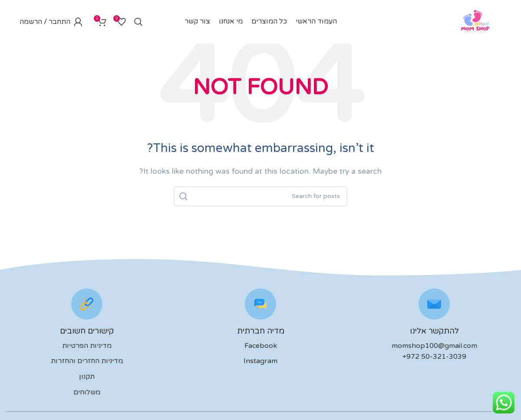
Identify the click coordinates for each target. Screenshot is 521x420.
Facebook (261, 346)
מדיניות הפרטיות (87, 346)
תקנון (87, 377)
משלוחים (87, 392)
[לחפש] (138, 22)
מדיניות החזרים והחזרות (87, 361)
